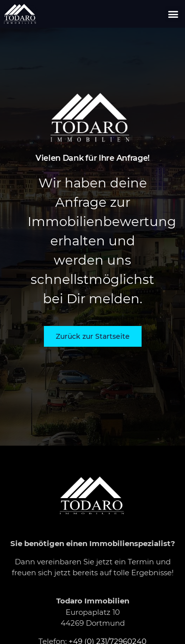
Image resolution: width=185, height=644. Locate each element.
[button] (173, 14)
